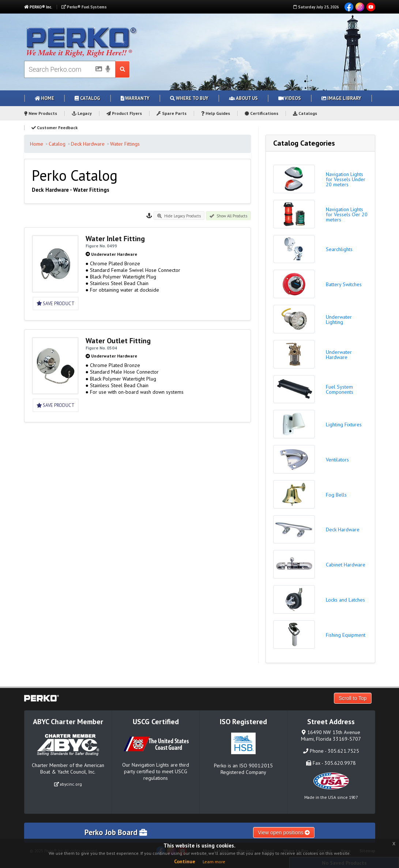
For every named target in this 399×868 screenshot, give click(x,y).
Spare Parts (172, 113)
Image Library (341, 98)
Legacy (82, 113)
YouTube (371, 7)
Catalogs (305, 113)
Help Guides (216, 113)
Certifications (261, 113)
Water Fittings (125, 144)
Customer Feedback (54, 128)
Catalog (87, 98)
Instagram (360, 7)
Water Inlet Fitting (115, 239)
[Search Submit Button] (123, 69)
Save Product (56, 304)
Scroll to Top (353, 698)
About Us (243, 98)
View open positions (284, 833)
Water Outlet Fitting (118, 341)
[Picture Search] (97, 70)
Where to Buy (189, 98)
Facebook (349, 7)
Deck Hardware (88, 144)
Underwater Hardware (114, 254)
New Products (41, 113)
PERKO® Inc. (38, 7)
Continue (185, 861)
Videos (290, 98)
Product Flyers (124, 113)
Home (45, 98)
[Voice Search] (108, 70)
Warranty (135, 98)
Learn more (214, 862)
